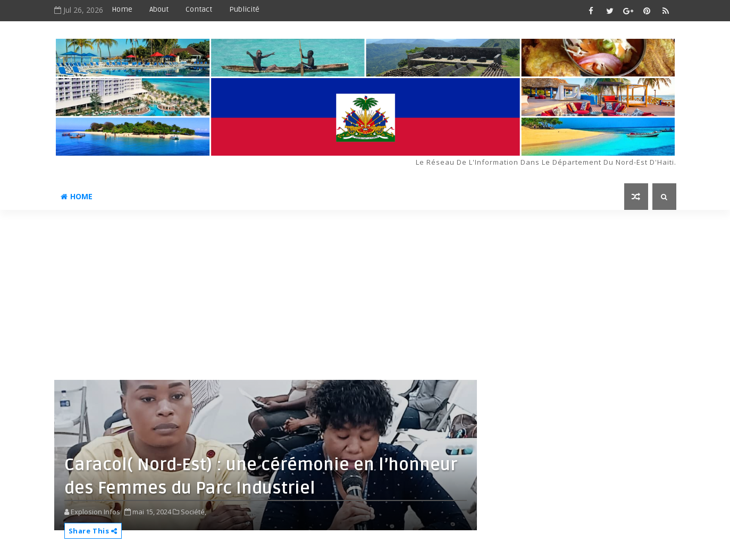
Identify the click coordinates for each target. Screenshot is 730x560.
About (159, 9)
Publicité (244, 9)
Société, (194, 512)
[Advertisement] (365, 290)
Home (122, 9)
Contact (199, 9)
